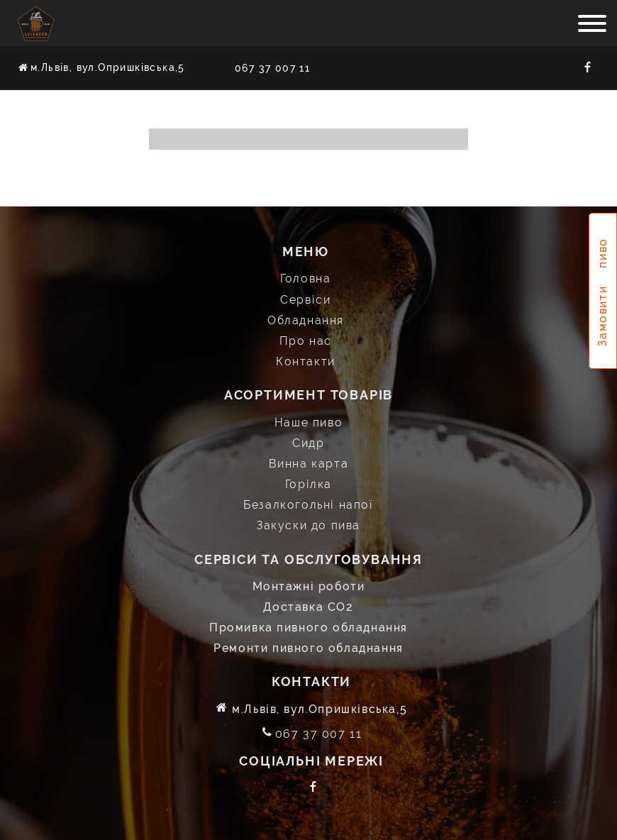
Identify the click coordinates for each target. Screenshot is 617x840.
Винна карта (309, 463)
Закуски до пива (308, 525)
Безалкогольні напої (308, 505)
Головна (305, 278)
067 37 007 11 (272, 68)
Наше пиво (308, 422)
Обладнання (306, 320)
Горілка (308, 483)
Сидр (308, 442)
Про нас (306, 340)
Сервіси (305, 299)
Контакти (306, 361)
